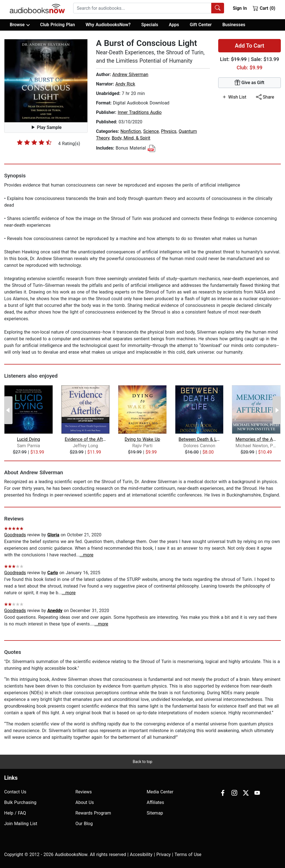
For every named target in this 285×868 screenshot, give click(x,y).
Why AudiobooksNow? (108, 25)
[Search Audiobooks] (218, 8)
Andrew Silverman (130, 74)
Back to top (142, 762)
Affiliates (155, 802)
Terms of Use (188, 854)
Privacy (164, 854)
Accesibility (141, 854)
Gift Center (201, 25)
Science (151, 131)
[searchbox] (142, 8)
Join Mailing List (21, 824)
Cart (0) (264, 8)
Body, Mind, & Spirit (131, 138)
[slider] (34, 142)
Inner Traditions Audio (140, 112)
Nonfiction (131, 131)
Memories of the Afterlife (256, 439)
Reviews (84, 792)
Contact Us (15, 792)
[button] (46, 81)
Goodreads (15, 535)
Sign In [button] (240, 8)
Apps (174, 25)
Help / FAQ (15, 813)
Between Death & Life (199, 439)
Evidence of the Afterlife (85, 439)
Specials (150, 25)
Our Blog (84, 824)
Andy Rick (125, 84)
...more (87, 555)
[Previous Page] (8, 410)
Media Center (160, 792)
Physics (169, 131)
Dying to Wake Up (142, 439)
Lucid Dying (29, 439)
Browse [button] (20, 25)
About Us (85, 802)
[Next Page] (277, 410)
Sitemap (155, 813)
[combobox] (149, 8)
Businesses (234, 25)
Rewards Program (93, 813)
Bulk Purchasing (20, 802)
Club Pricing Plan (57, 25)
